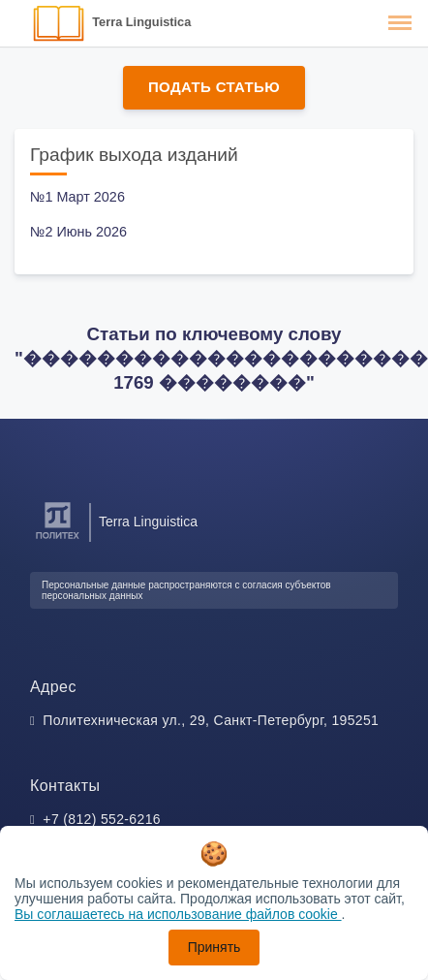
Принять (214, 947)
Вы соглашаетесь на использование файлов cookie (178, 914)
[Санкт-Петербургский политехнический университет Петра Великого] (58, 539)
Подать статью (214, 87)
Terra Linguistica (141, 22)
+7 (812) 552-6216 (102, 819)
